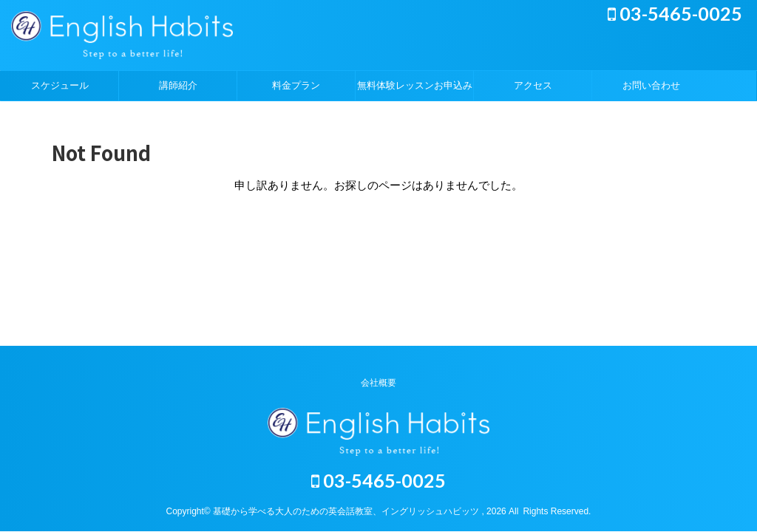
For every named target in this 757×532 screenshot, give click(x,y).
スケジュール (60, 85)
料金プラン (296, 85)
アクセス (533, 85)
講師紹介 (178, 85)
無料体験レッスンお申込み (415, 85)
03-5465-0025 (675, 13)
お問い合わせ (651, 85)
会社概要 (378, 383)
